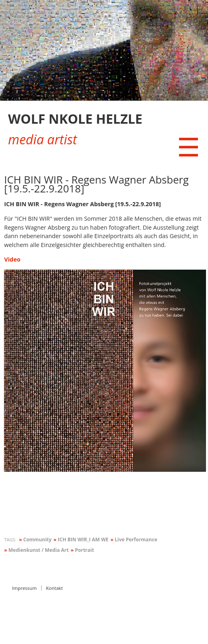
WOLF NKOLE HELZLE (75, 119)
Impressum (24, 588)
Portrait (82, 550)
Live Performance (134, 539)
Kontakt (55, 588)
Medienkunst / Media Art (36, 550)
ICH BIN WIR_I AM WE (81, 539)
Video (12, 259)
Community (35, 539)
